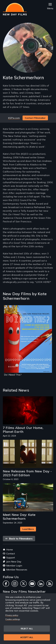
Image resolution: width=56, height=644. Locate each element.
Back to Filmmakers (19, 539)
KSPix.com (14, 118)
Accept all (27, 637)
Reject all (27, 629)
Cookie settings (13, 619)
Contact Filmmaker (35, 118)
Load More (28, 529)
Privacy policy (12, 615)
